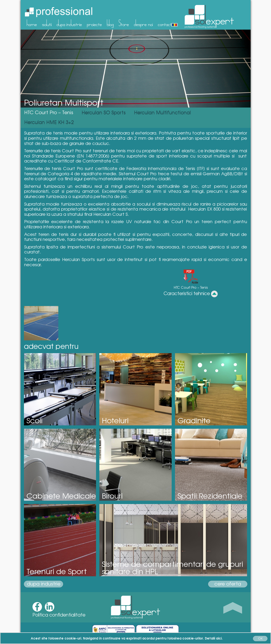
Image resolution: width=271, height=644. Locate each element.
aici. (219, 638)
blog (110, 23)
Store (124, 23)
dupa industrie (69, 23)
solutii (47, 23)
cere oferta (228, 584)
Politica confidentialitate (59, 615)
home (32, 23)
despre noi (143, 23)
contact (165, 23)
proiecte (94, 23)
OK (260, 638)
